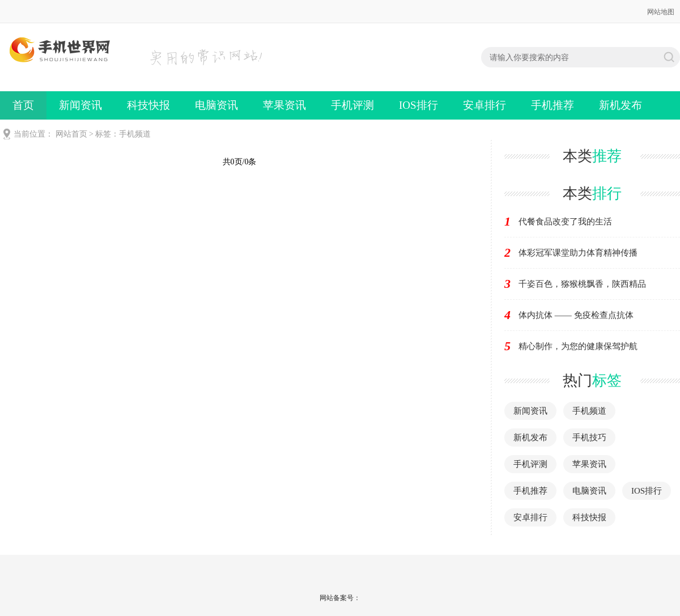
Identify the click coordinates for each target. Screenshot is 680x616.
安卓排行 (484, 105)
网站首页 (71, 134)
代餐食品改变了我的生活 (565, 222)
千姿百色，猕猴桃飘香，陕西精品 (582, 284)
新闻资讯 (80, 105)
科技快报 (148, 105)
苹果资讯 (284, 105)
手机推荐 (552, 105)
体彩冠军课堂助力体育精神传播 (578, 253)
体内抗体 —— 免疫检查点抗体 (576, 315)
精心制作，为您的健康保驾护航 (578, 346)
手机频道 (589, 411)
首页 (23, 105)
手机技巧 (589, 437)
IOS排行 (418, 105)
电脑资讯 (216, 105)
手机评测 (352, 105)
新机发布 (620, 105)
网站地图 (661, 12)
